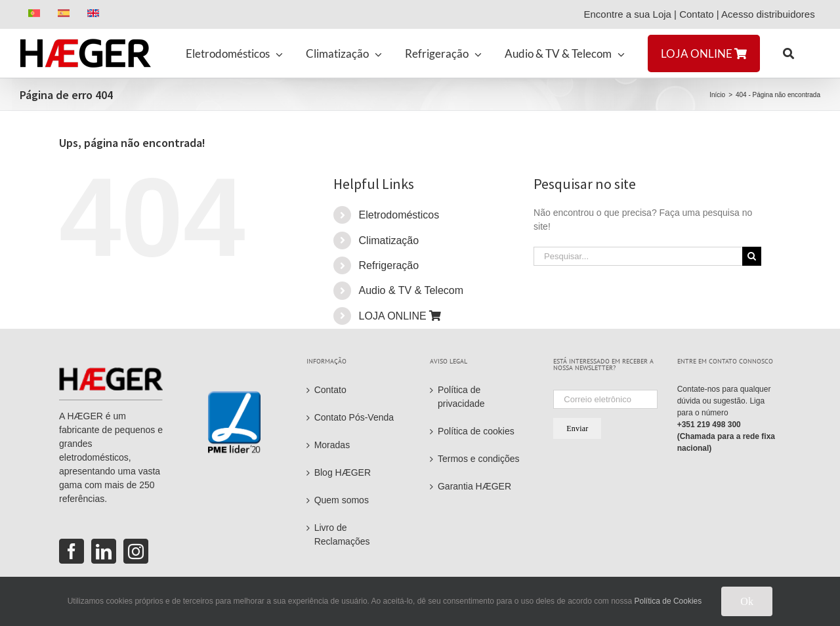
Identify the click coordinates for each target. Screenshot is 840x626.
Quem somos (342, 500)
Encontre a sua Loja (627, 14)
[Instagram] (136, 551)
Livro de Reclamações (342, 534)
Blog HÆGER (343, 472)
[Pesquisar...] (638, 256)
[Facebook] (72, 551)
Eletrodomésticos (399, 215)
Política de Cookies (668, 601)
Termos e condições (479, 459)
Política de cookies (476, 431)
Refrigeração (389, 265)
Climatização (389, 240)
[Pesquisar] (752, 256)
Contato (697, 14)
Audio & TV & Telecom (411, 290)
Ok (747, 601)
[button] (788, 53)
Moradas (332, 445)
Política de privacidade (461, 397)
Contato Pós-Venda (354, 417)
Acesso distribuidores (771, 14)
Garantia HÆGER (474, 486)
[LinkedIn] (104, 551)
